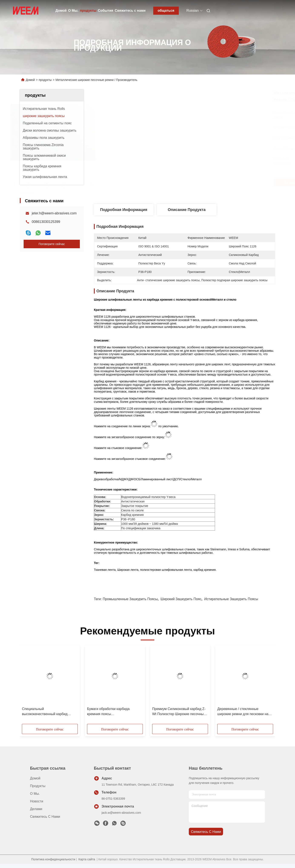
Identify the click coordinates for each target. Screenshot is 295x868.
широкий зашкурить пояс (181, 599)
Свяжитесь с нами (130, 11)
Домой (61, 11)
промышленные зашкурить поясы (130, 599)
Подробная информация (124, 210)
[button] (29, 686)
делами (36, 809)
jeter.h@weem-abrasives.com (54, 213)
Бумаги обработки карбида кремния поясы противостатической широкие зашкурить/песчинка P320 (110, 712)
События (106, 11)
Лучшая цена (211, 182)
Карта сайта (87, 859)
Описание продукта (187, 210)
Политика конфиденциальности (53, 859)
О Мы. (73, 11)
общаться (166, 11)
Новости (37, 801)
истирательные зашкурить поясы (231, 599)
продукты (88, 11)
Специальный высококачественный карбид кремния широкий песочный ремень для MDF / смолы (45, 712)
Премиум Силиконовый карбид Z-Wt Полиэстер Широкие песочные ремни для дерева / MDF (179, 712)
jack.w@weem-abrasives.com (121, 813)
